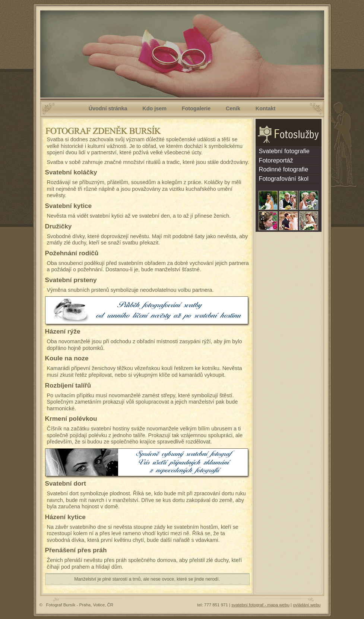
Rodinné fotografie (282, 169)
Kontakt (266, 108)
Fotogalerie (196, 108)
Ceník (233, 108)
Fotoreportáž (274, 160)
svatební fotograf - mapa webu (260, 605)
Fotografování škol (282, 179)
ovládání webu (307, 605)
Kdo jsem (154, 108)
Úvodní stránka (108, 108)
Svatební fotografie (283, 151)
